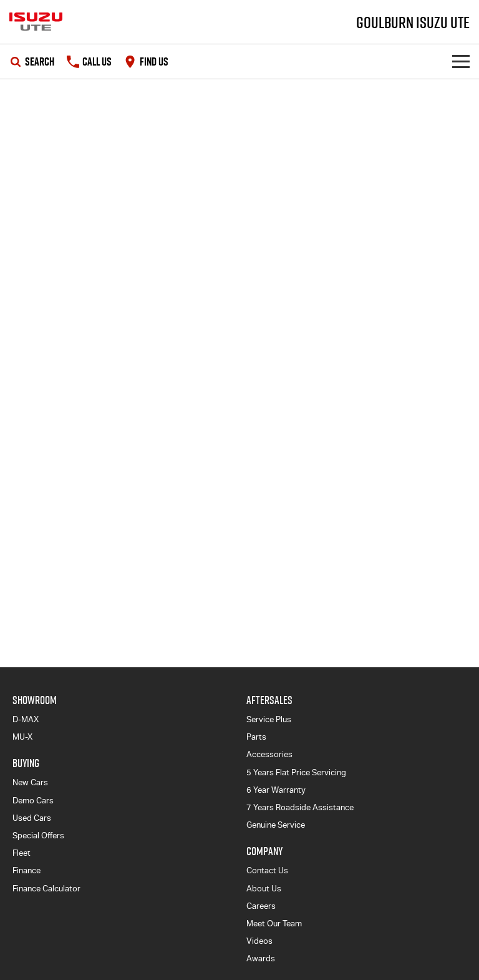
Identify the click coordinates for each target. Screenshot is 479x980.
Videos (259, 941)
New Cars (30, 782)
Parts (256, 737)
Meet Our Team (274, 924)
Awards (261, 958)
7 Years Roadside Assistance (300, 807)
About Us (264, 889)
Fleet (22, 853)
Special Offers (38, 835)
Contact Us (267, 870)
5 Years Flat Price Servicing (296, 772)
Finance (27, 870)
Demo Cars (33, 801)
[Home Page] (36, 22)
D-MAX (26, 719)
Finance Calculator (46, 889)
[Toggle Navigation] (461, 61)
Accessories (269, 754)
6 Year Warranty (276, 790)
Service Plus (269, 719)
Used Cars (32, 818)
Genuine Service (276, 825)
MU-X (22, 737)
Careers (261, 906)
